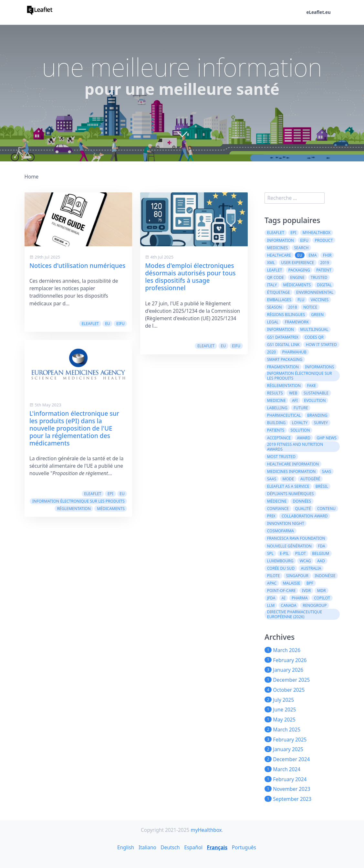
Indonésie (325, 576)
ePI (110, 494)
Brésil (322, 486)
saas (327, 471)
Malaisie (291, 583)
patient (324, 270)
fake (312, 386)
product (324, 240)
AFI (295, 400)
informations (320, 367)
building (276, 423)
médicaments (111, 509)
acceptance (279, 438)
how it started (321, 345)
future (301, 408)
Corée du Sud (281, 568)
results (275, 393)
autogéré (310, 479)
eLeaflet (90, 324)
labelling (277, 408)
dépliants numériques (291, 494)
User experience (297, 263)
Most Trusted (281, 457)
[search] (295, 198)
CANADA (289, 605)
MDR (322, 591)
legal (273, 322)
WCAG (305, 561)
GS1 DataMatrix (283, 337)
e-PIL (284, 553)
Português (244, 847)
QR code (276, 277)
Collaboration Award (305, 516)
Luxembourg (280, 561)
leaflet (275, 270)
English (126, 847)
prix (271, 516)
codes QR (314, 337)
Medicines (277, 248)
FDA (321, 546)
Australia (311, 568)
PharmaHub (294, 352)
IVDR (307, 591)
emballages (279, 300)
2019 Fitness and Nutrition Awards (295, 447)
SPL (270, 553)
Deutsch (170, 847)
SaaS (272, 479)
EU (107, 324)
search (302, 248)
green (317, 315)
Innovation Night (286, 523)
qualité (303, 509)
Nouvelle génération (289, 546)
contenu (326, 509)
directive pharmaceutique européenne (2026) (295, 614)
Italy (272, 285)
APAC (272, 583)
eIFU (120, 324)
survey (321, 423)
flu (301, 300)
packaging (299, 270)
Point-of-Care (281, 591)
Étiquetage (279, 292)
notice (310, 307)
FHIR (327, 255)
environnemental (315, 292)
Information (281, 240)
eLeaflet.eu (318, 12)
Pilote (274, 576)
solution (300, 430)
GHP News (327, 438)
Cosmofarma (281, 531)
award (304, 438)
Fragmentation (283, 367)
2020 (271, 352)
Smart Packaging (285, 359)
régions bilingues (286, 315)
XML (271, 263)
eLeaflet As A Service (288, 486)
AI (284, 598)
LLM (271, 605)
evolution (315, 400)
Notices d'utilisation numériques (78, 266)
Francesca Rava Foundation (296, 538)
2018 (292, 307)
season (275, 307)
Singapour (297, 576)
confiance (278, 509)
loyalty (300, 423)
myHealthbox (317, 233)
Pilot (301, 553)
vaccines (320, 300)
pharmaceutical (284, 415)
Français (217, 847)
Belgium (321, 553)
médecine (277, 501)
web (293, 393)
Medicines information (291, 471)
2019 (325, 263)
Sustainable (316, 393)
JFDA (271, 598)
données (302, 501)
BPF (310, 583)
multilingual (314, 329)
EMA (312, 255)
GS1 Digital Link (283, 345)
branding (317, 415)
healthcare (279, 255)
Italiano (147, 847)
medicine (276, 400)
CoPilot (322, 598)
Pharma (300, 598)
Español (193, 847)
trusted (319, 277)
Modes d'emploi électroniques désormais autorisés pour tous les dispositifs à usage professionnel (190, 277)
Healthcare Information (293, 464)
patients (276, 430)
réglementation (74, 509)
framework (297, 322)
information (281, 329)
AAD (321, 561)
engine (297, 277)
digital (324, 285)
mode (288, 479)
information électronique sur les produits (78, 501)
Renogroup (315, 605)
